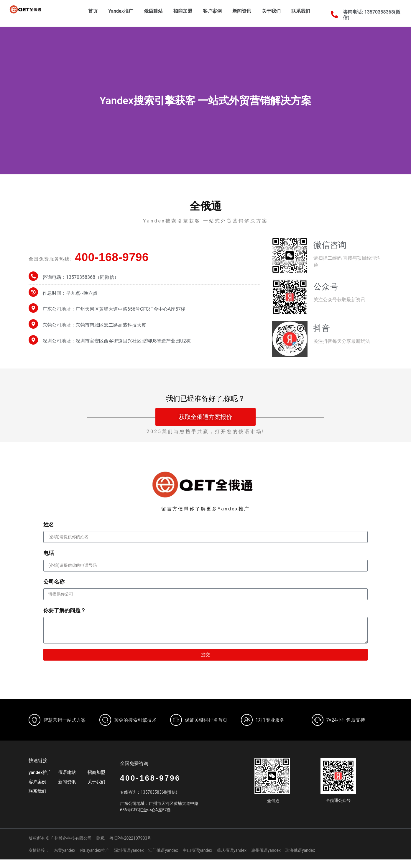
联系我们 (301, 11)
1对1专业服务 (270, 720)
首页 (93, 11)
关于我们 (271, 11)
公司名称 (54, 582)
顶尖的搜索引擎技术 (135, 720)
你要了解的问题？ (65, 610)
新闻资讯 (242, 11)
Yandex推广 (121, 11)
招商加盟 (183, 11)
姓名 (49, 524)
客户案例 (212, 11)
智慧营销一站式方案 (65, 720)
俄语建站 (153, 11)
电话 (49, 553)
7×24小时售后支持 (346, 720)
